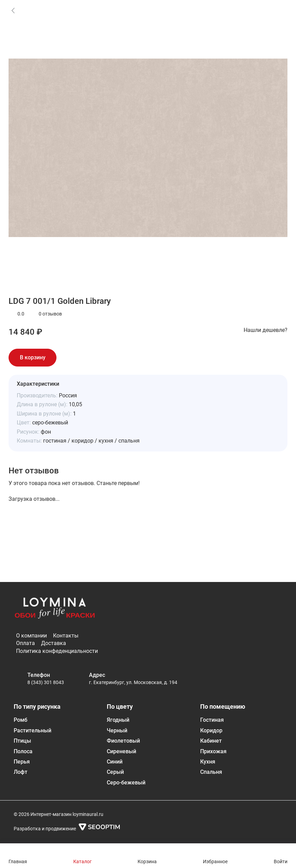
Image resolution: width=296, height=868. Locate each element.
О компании (31, 636)
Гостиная (212, 720)
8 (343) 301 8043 (46, 682)
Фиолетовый (123, 741)
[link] (13, 10)
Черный (117, 730)
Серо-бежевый (126, 783)
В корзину (33, 357)
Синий (115, 762)
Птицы (22, 741)
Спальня (211, 772)
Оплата (25, 643)
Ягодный (118, 720)
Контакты (66, 636)
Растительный (33, 730)
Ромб (21, 720)
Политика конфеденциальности (57, 651)
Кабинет (211, 741)
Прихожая (213, 751)
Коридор (211, 730)
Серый (115, 772)
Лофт (21, 772)
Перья (22, 762)
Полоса (23, 751)
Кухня (208, 762)
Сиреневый (121, 751)
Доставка (54, 643)
